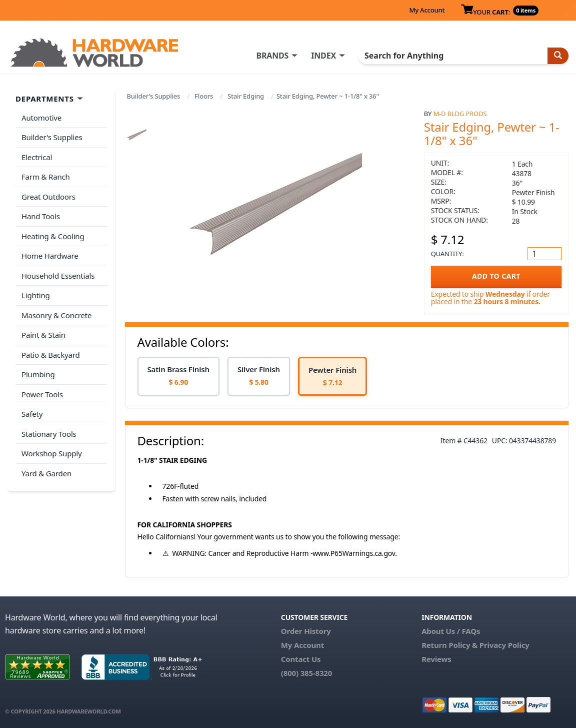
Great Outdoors (48, 197)
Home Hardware (50, 256)
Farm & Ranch (46, 177)
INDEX (323, 56)
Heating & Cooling (53, 236)
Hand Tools (41, 216)
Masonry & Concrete (56, 315)
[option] (178, 377)
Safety (32, 414)
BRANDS (272, 56)
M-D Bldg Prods (460, 114)
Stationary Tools (49, 434)
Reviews (436, 659)
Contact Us (301, 659)
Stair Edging (246, 96)
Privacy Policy (504, 645)
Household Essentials (58, 276)
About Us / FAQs (451, 631)
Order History (306, 631)
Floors (204, 96)
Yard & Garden (46, 473)
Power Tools (42, 394)
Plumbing (38, 374)
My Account (427, 10)
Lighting (36, 295)
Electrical (37, 157)
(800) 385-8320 (306, 673)
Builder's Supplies (154, 96)
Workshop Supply (52, 453)
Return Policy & (449, 645)
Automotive (41, 118)
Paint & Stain (43, 335)
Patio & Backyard (50, 355)
